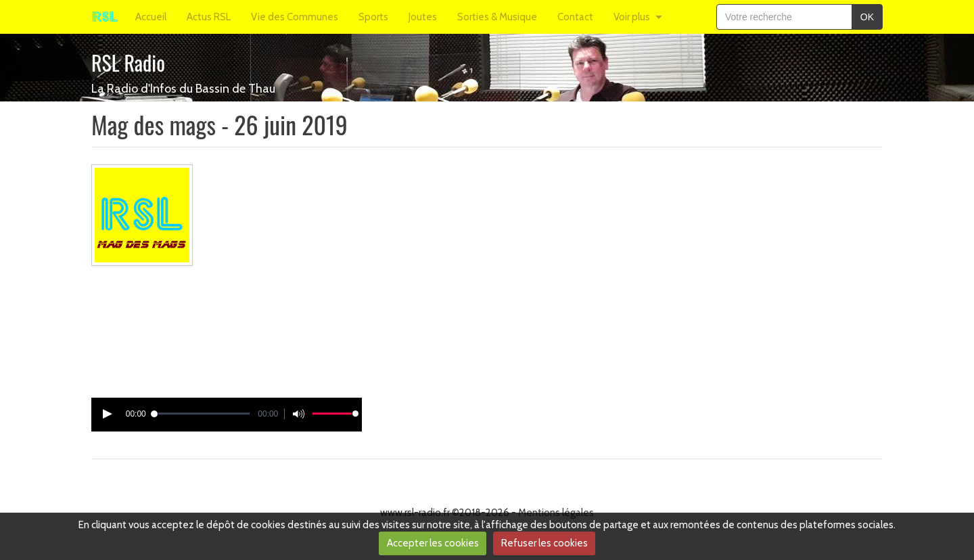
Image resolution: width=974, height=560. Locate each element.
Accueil (151, 17)
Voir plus (632, 17)
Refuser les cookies (544, 543)
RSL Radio (128, 63)
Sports (373, 17)
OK (867, 17)
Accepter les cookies (433, 543)
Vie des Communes (295, 17)
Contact (575, 17)
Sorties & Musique (497, 17)
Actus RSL (209, 17)
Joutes (423, 17)
